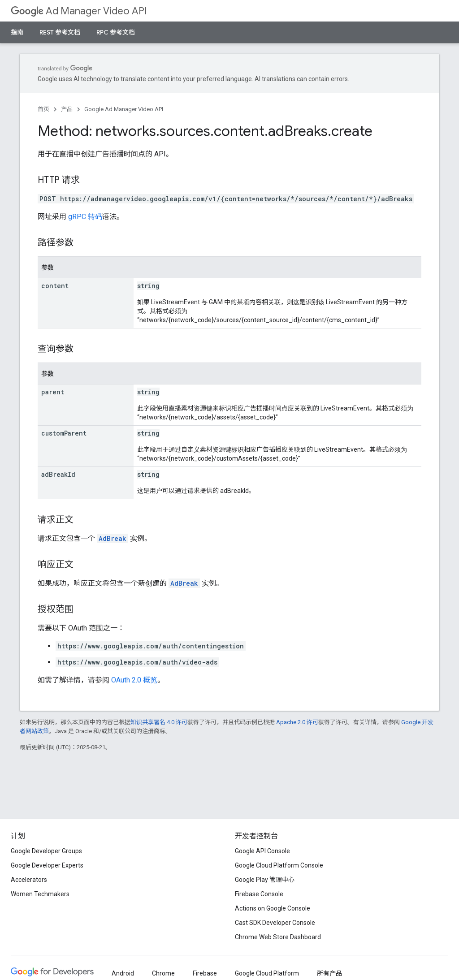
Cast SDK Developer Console (275, 923)
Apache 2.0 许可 (297, 722)
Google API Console (262, 851)
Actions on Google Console (273, 908)
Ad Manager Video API (79, 11)
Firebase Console (259, 894)
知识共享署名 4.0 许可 (159, 722)
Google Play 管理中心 (265, 880)
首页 (43, 109)
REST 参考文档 (60, 32)
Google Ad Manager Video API (124, 109)
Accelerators (29, 880)
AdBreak (113, 538)
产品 (67, 109)
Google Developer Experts (47, 865)
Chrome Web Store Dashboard (278, 937)
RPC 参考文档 (116, 32)
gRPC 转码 (85, 217)
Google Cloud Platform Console (279, 865)
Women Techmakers (40, 894)
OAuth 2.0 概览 (134, 680)
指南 (17, 32)
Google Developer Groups (46, 851)
